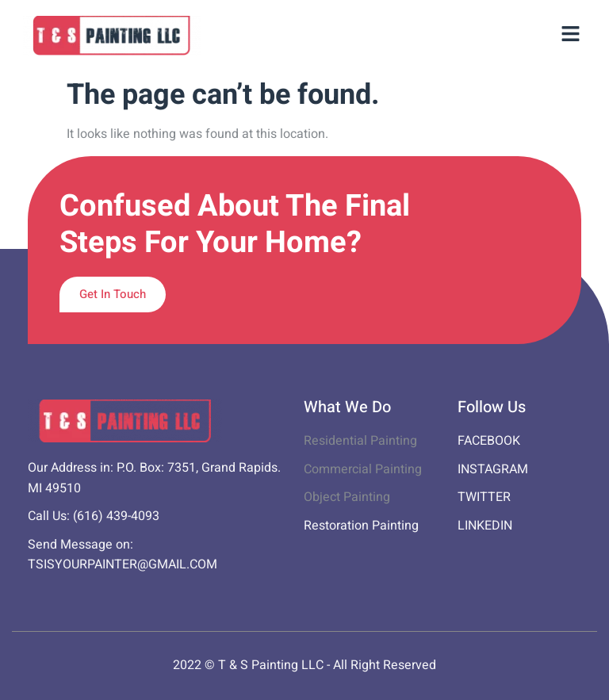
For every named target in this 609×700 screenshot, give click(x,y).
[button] (571, 36)
